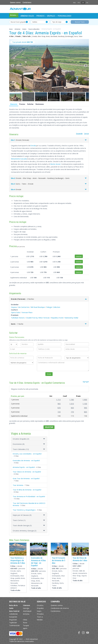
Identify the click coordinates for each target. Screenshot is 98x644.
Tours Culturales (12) (21, 449)
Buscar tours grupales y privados (20, 22)
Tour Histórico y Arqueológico (24, 510)
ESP (83, 3)
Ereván (33, 146)
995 (86, 408)
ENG (74, 3)
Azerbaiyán (27, 611)
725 (59, 412)
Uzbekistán (13, 614)
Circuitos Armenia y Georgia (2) (25, 531)
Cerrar (86, 133)
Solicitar (30, 104)
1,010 (72, 404)
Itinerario (14, 104)
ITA (87, 3)
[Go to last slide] (13, 66)
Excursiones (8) (19, 444)
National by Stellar (72, 318)
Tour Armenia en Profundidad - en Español (29, 496)
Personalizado (65, 16)
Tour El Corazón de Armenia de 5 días (59, 560)
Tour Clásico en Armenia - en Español (27, 472)
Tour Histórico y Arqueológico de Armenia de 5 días (18, 560)
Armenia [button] (14, 15)
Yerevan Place (27, 312)
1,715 (58, 400)
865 (86, 412)
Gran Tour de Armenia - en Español (26, 478)
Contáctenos (27, 2)
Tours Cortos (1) (19, 520)
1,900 (85, 400)
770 (72, 412)
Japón (25, 628)
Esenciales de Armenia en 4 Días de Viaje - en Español (38, 562)
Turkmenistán (14, 625)
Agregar (86, 382)
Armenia (17, 29)
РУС (79, 3)
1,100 (85, 404)
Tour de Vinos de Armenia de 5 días (80, 559)
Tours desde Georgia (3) (22, 525)
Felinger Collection (53, 307)
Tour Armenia (18, 485)
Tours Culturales (34, 29)
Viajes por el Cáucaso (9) (22, 515)
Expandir (79, 133)
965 (59, 404)
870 (59, 408)
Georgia (26, 608)
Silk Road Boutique (38, 307)
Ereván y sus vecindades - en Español (27, 454)
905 (72, 408)
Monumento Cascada (19, 159)
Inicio (11, 29)
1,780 (72, 400)
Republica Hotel (57, 318)
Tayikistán (13, 622)
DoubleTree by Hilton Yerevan (38, 318)
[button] (16, 97)
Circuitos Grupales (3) (21, 439)
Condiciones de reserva (60, 608)
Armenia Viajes (27, 16)
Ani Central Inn (24, 307)
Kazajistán (13, 617)
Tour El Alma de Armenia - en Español (27, 490)
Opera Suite (16, 312)
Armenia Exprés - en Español (24, 467)
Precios (22, 104)
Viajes (24, 29)
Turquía (26, 625)
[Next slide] (86, 66)
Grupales (51, 16)
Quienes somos (15, 2)
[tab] (29, 439)
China (25, 620)
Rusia (25, 622)
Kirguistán (13, 620)
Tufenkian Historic (18, 318)
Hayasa (14, 307)
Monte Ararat (55, 164)
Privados (40, 16)
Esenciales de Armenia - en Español (26, 460)
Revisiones (40, 104)
